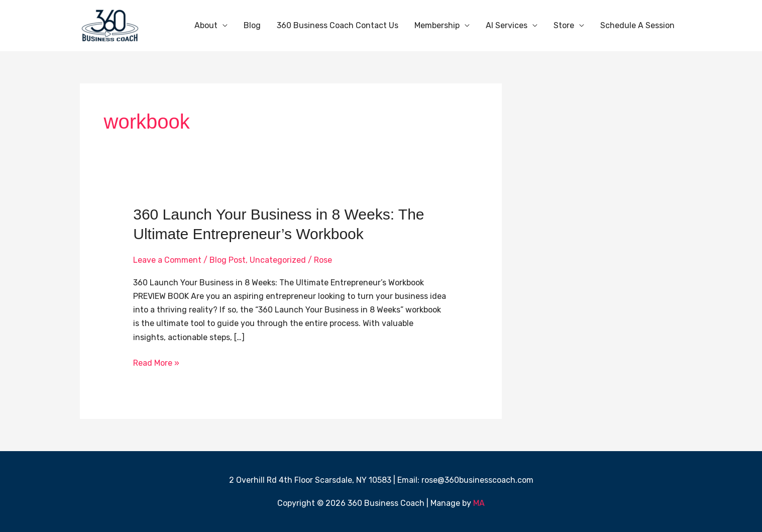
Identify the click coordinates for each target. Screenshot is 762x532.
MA (479, 503)
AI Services (507, 25)
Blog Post (228, 260)
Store (564, 25)
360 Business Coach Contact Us (338, 25)
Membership (437, 25)
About (206, 25)
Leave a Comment (167, 260)
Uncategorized (278, 260)
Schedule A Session (637, 25)
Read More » (156, 362)
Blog (252, 25)
